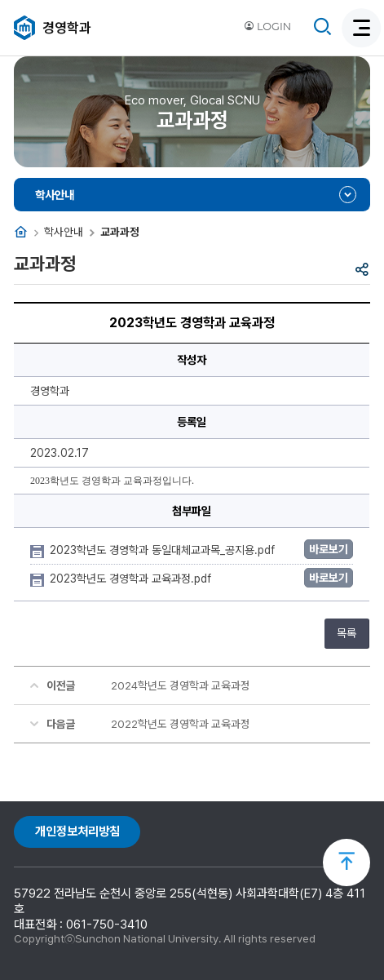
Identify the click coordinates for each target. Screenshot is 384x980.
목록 (346, 633)
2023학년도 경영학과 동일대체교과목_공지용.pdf (164, 550)
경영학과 (67, 28)
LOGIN (267, 27)
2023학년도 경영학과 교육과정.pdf (132, 579)
